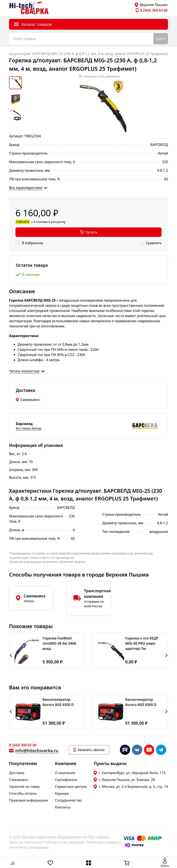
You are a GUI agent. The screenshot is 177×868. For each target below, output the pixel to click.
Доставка (17, 773)
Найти (161, 39)
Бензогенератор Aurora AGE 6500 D (58, 702)
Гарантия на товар (24, 787)
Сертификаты (66, 780)
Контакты (63, 807)
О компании (65, 773)
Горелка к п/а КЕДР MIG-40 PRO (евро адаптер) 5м (142, 643)
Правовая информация (28, 800)
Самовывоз (18, 780)
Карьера (62, 793)
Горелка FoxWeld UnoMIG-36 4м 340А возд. (59, 643)
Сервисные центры (71, 787)
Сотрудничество (68, 800)
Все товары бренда (29, 428)
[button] (11, 655)
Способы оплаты (23, 793)
